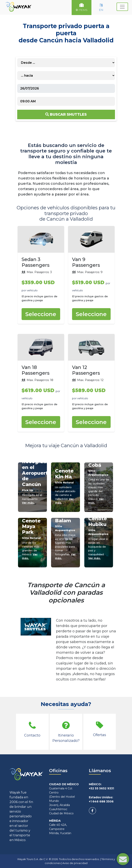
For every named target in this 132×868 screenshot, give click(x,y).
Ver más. (28, 503)
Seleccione (41, 314)
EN (101, 8)
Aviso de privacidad (75, 863)
